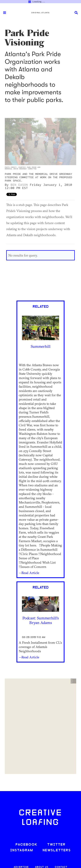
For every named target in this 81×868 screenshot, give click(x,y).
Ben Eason (19, 185)
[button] (73, 681)
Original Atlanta (40, 13)
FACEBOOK (27, 845)
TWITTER (56, 845)
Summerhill (40, 346)
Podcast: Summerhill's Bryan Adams (41, 620)
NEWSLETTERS (57, 850)
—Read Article (29, 573)
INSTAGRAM (22, 850)
